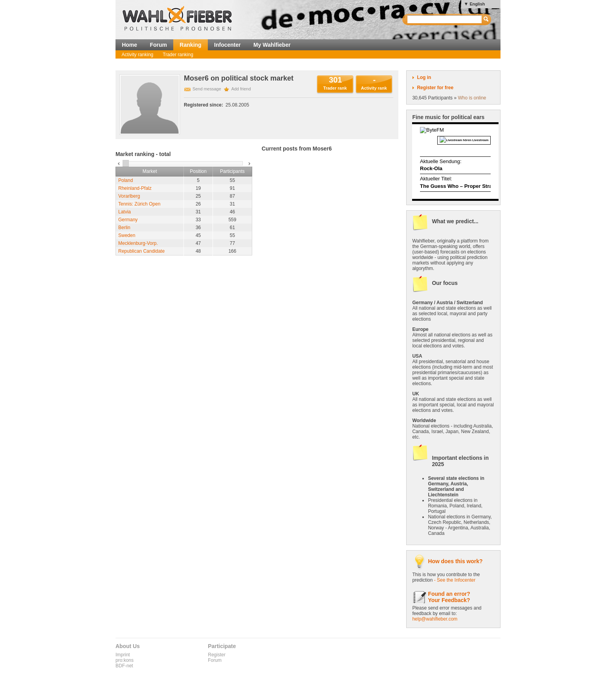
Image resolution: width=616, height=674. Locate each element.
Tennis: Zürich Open (139, 204)
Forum (158, 45)
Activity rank (374, 88)
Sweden (127, 235)
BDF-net (124, 666)
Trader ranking (178, 55)
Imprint (123, 655)
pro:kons (125, 660)
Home (129, 45)
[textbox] (445, 19)
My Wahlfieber (272, 45)
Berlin (124, 228)
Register (217, 655)
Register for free (435, 88)
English (477, 4)
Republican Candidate (141, 251)
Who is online (472, 98)
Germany (128, 220)
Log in (424, 77)
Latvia (125, 212)
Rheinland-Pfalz (135, 188)
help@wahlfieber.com (435, 619)
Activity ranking (138, 55)
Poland (126, 180)
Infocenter (227, 45)
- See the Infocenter (455, 580)
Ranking (190, 45)
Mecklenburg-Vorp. (138, 243)
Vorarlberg (129, 196)
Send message (207, 89)
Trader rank (335, 88)
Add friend (241, 89)
